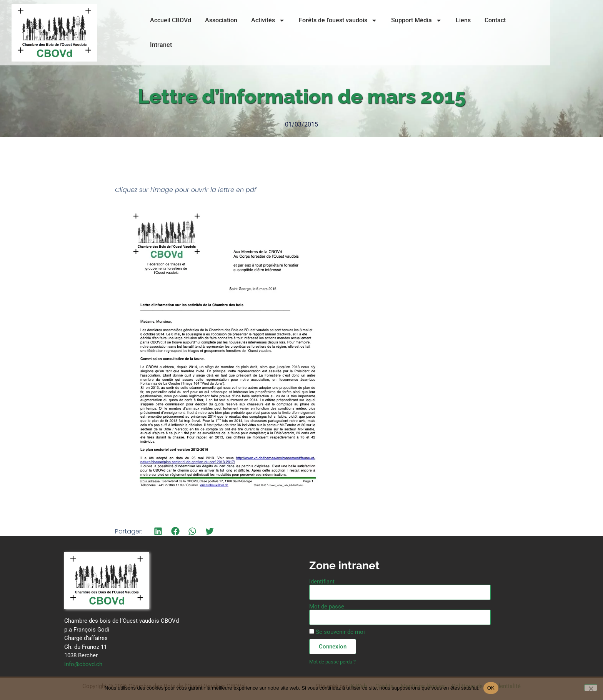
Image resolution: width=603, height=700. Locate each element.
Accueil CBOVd (183, 35)
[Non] (591, 688)
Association (234, 35)
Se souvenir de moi (337, 632)
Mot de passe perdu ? (332, 662)
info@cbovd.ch (83, 664)
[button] (158, 531)
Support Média (429, 35)
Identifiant (322, 582)
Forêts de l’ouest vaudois (351, 35)
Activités (281, 35)
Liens (476, 35)
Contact (508, 35)
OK (491, 688)
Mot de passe (327, 607)
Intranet (543, 35)
